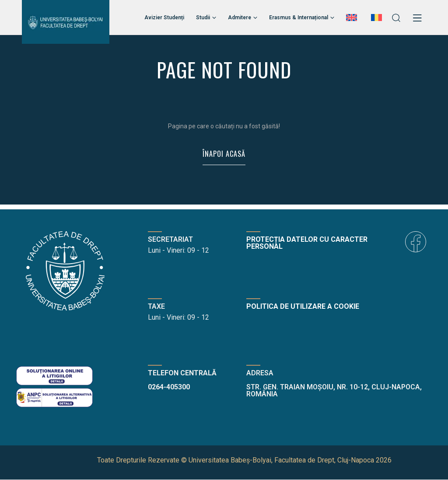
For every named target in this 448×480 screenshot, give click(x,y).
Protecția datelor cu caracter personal (307, 243)
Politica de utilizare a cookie (303, 307)
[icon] (416, 242)
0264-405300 (169, 387)
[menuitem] (353, 18)
